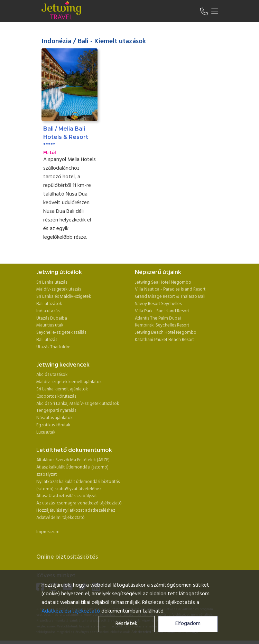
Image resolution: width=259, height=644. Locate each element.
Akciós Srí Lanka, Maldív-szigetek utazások (78, 404)
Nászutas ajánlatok (55, 418)
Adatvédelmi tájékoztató (61, 518)
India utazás (48, 311)
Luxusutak (46, 432)
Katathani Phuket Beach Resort (164, 340)
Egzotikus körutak (53, 425)
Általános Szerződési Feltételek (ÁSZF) (73, 460)
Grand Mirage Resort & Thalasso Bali (170, 297)
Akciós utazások (52, 375)
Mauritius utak (50, 325)
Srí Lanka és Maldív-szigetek (64, 297)
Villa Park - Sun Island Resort (162, 311)
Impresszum (48, 532)
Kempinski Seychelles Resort (162, 325)
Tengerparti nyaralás (56, 411)
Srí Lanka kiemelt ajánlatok (62, 389)
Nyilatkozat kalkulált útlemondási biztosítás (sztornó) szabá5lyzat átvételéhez (78, 485)
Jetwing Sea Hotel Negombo (163, 282)
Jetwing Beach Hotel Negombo (166, 333)
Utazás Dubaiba (52, 318)
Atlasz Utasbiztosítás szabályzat (67, 496)
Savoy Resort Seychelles (158, 304)
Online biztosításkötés (67, 557)
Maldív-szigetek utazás (59, 289)
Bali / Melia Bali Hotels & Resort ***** (66, 137)
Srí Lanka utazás (52, 282)
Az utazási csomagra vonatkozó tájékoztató (79, 503)
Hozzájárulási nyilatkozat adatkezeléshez (76, 510)
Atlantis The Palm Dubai (158, 318)
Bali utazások (49, 304)
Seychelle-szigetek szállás (61, 333)
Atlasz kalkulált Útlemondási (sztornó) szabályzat (72, 471)
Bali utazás (47, 340)
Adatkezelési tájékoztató (71, 611)
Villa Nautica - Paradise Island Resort (170, 289)
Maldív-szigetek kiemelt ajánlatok (69, 382)
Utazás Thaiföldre (53, 347)
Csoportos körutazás (56, 396)
